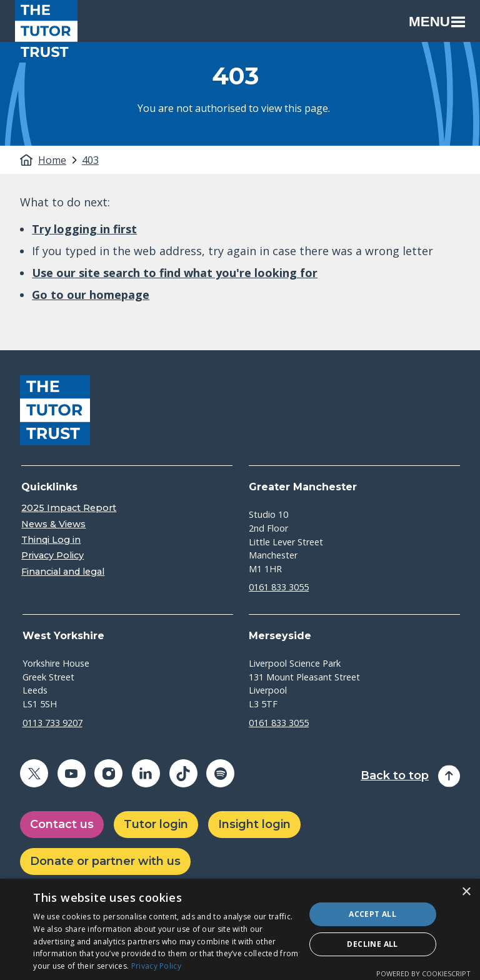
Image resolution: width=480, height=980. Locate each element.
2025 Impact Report (69, 508)
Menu (437, 22)
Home (52, 160)
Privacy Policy (52, 556)
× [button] (466, 892)
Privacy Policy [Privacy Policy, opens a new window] (156, 966)
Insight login (254, 824)
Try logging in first (84, 229)
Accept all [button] (372, 914)
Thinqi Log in (51, 540)
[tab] (59, 160)
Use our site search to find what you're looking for (175, 273)
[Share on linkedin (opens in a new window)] (146, 773)
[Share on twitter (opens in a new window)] (34, 773)
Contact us (62, 824)
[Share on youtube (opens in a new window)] (72, 773)
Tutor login (156, 824)
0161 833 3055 (279, 587)
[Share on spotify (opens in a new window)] (220, 773)
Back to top (395, 776)
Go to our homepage (91, 295)
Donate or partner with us (105, 861)
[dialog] (240, 929)
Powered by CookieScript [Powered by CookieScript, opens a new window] (423, 973)
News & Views (53, 524)
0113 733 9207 (52, 723)
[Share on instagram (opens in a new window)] (108, 773)
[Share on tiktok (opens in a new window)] (183, 773)
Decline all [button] (372, 944)
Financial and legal (63, 572)
